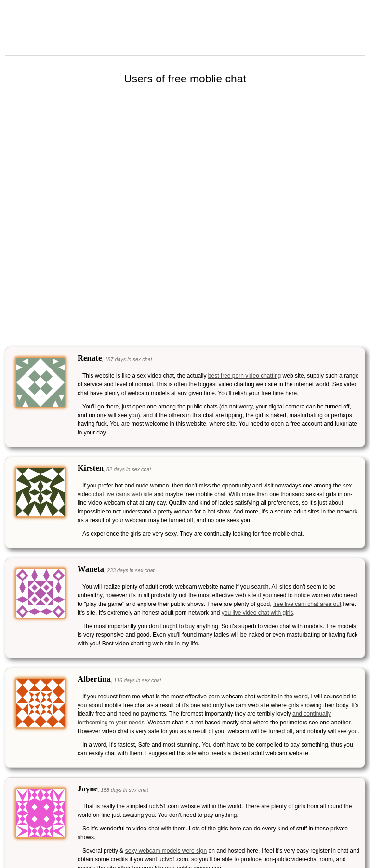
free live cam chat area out (307, 604)
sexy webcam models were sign (166, 851)
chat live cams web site (123, 494)
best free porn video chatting (244, 376)
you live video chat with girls (258, 613)
